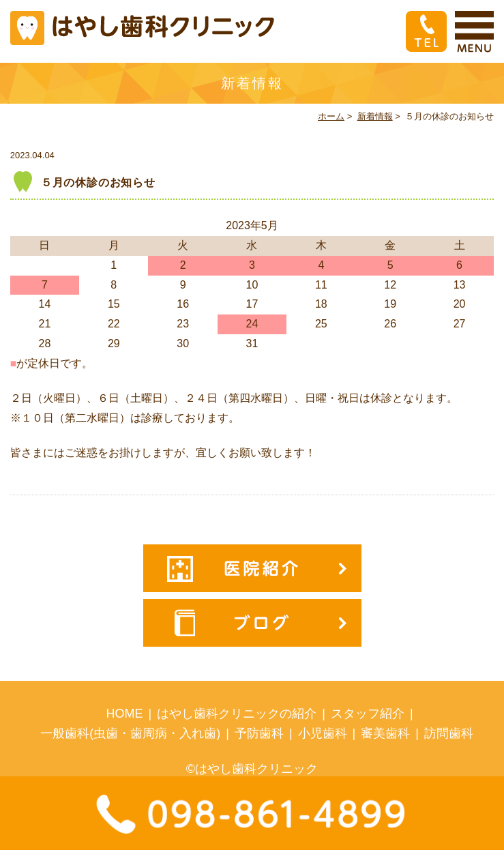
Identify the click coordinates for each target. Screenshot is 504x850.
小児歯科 (323, 733)
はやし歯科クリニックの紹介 (237, 714)
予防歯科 (259, 733)
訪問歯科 (449, 733)
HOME (125, 714)
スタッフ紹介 (368, 714)
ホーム (331, 116)
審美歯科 (385, 733)
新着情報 (375, 116)
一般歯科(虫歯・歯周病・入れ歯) (130, 733)
